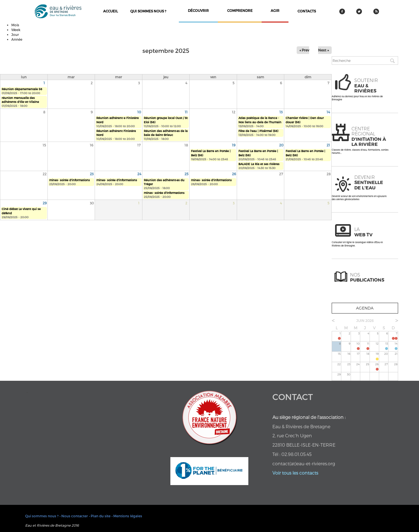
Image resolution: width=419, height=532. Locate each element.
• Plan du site (100, 516)
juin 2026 (365, 321)
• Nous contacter (74, 516)
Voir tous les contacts (295, 473)
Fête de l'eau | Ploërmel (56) (258, 131)
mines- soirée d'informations (70, 180)
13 (281, 112)
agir (275, 10)
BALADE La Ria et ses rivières (259, 164)
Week (16, 30)
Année (17, 39)
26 (234, 174)
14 (328, 112)
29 (45, 203)
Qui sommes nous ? (148, 11)
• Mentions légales (127, 516)
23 (92, 174)
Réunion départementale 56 (22, 89)
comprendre (240, 10)
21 (328, 145)
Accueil (110, 11)
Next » (324, 50)
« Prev (304, 50)
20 (281, 145)
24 (139, 174)
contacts (307, 11)
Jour (15, 34)
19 (234, 145)
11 (186, 112)
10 (139, 112)
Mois (15, 25)
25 (186, 174)
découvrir (198, 10)
